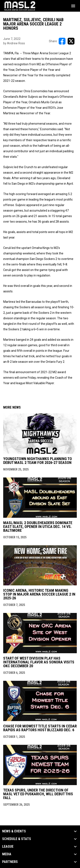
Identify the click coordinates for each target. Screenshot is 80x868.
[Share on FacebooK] (62, 41)
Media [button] (7, 854)
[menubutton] (73, 6)
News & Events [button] (14, 831)
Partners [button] (10, 862)
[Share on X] (71, 41)
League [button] (8, 847)
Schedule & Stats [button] (17, 839)
